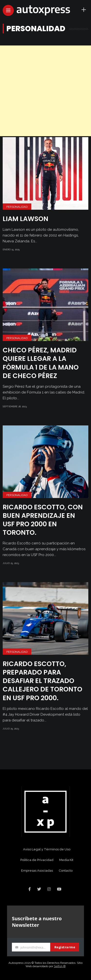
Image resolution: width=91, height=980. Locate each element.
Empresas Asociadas (37, 871)
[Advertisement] (45, 91)
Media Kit (66, 860)
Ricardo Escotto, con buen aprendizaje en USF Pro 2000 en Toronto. (43, 520)
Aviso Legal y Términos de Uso (47, 849)
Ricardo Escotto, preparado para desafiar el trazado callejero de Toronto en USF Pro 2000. (42, 681)
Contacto (66, 871)
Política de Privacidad (37, 860)
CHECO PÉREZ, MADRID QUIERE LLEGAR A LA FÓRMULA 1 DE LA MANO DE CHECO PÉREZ (41, 363)
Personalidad (17, 207)
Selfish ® (60, 966)
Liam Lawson (25, 219)
